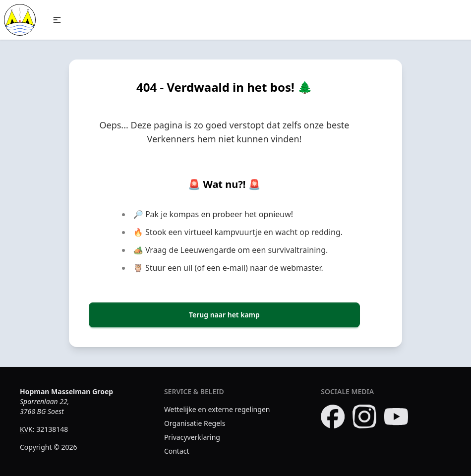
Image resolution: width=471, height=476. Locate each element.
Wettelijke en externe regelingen (217, 409)
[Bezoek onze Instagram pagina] (364, 416)
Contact (177, 451)
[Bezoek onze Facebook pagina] (333, 416)
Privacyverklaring (192, 437)
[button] (57, 20)
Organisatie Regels (195, 423)
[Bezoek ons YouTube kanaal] (396, 416)
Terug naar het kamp (224, 315)
